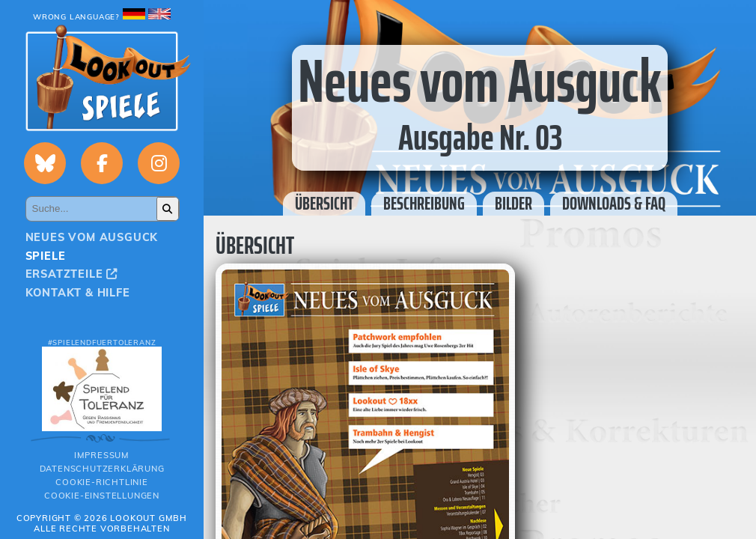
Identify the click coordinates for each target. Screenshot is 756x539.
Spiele (46, 256)
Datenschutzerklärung (102, 469)
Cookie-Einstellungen (102, 496)
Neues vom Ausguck (92, 237)
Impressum (102, 455)
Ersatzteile (71, 274)
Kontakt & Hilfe (78, 293)
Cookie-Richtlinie (102, 482)
